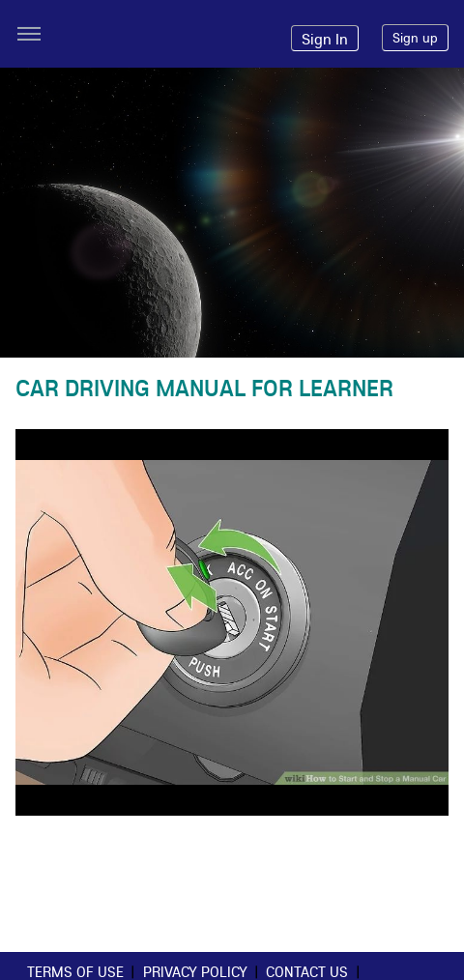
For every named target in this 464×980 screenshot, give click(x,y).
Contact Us (307, 971)
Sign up (415, 38)
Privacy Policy (195, 971)
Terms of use (75, 971)
